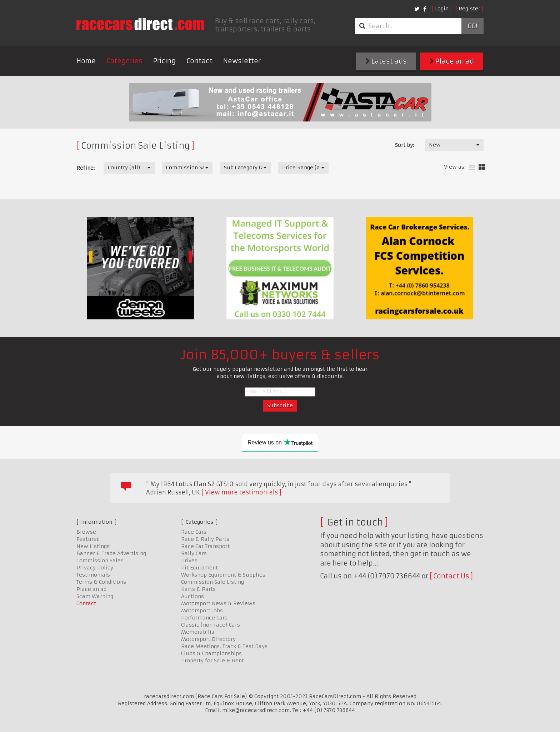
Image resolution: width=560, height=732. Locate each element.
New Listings (93, 546)
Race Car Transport (205, 546)
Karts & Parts (198, 589)
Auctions (192, 596)
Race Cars (194, 532)
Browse (86, 532)
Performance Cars (204, 618)
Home (86, 61)
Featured (88, 539)
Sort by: (404, 145)
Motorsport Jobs (202, 611)
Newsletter (242, 61)
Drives (189, 561)
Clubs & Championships (211, 653)
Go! (472, 26)
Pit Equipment (199, 568)
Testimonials (93, 575)
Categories (124, 61)
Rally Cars (194, 553)
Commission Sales (100, 561)
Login (442, 9)
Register (469, 9)
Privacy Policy (95, 568)
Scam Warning (95, 596)
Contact (199, 61)
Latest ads (386, 61)
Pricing (164, 61)
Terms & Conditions (101, 582)
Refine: (86, 168)
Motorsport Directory (208, 639)
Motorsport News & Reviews (218, 603)
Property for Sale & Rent (212, 661)
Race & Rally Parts (205, 539)
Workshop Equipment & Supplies (223, 575)
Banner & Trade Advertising (111, 553)
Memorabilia (198, 632)
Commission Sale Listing (212, 582)
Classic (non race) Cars (211, 625)
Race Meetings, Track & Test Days (224, 646)
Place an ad (452, 61)
